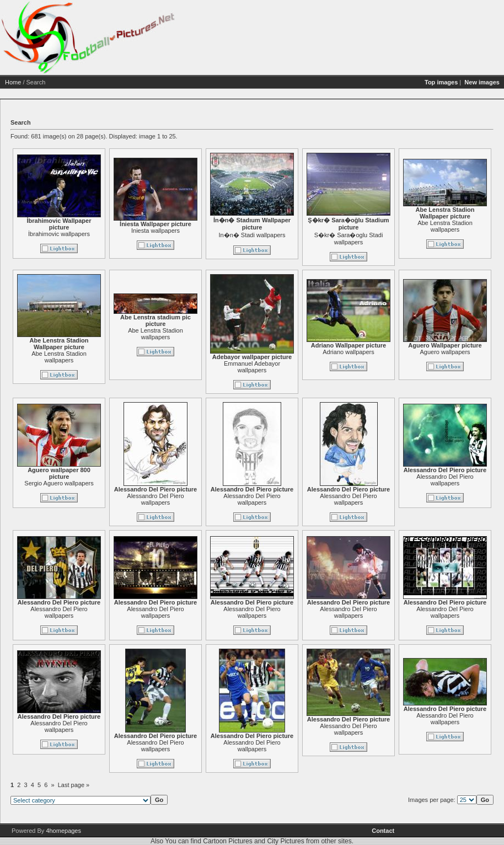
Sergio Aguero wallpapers (59, 483)
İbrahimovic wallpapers (59, 234)
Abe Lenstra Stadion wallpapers (445, 226)
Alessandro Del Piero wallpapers (155, 499)
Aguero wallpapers (445, 352)
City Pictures (285, 841)
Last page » (74, 785)
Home (13, 82)
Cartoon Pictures (227, 841)
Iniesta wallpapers (156, 231)
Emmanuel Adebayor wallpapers (252, 367)
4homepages (63, 831)
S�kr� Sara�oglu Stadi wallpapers (349, 239)
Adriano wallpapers (348, 352)
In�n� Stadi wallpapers (252, 235)
